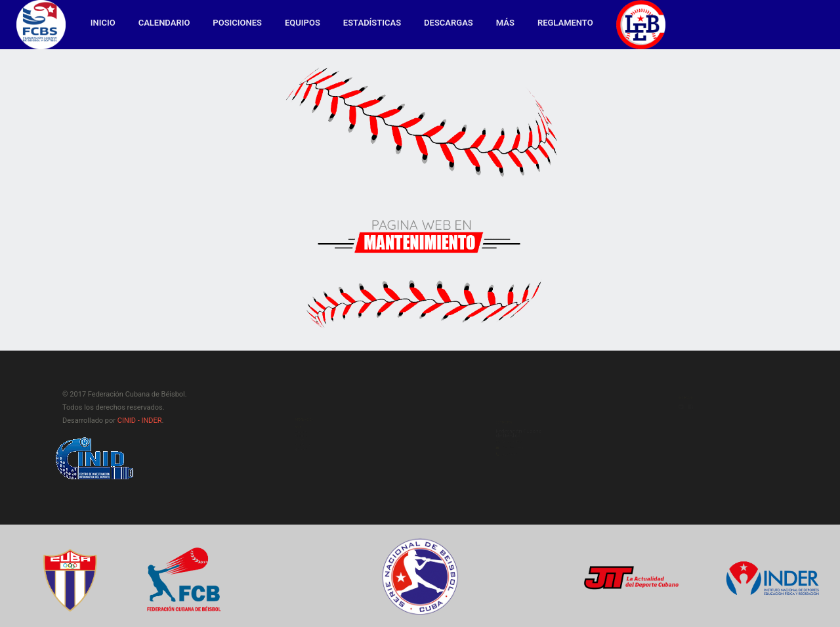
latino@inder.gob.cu (493, 469)
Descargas (449, 23)
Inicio (103, 23)
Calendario (164, 23)
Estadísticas (372, 23)
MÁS (505, 23)
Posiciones (237, 23)
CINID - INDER (140, 421)
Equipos (303, 23)
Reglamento (565, 23)
